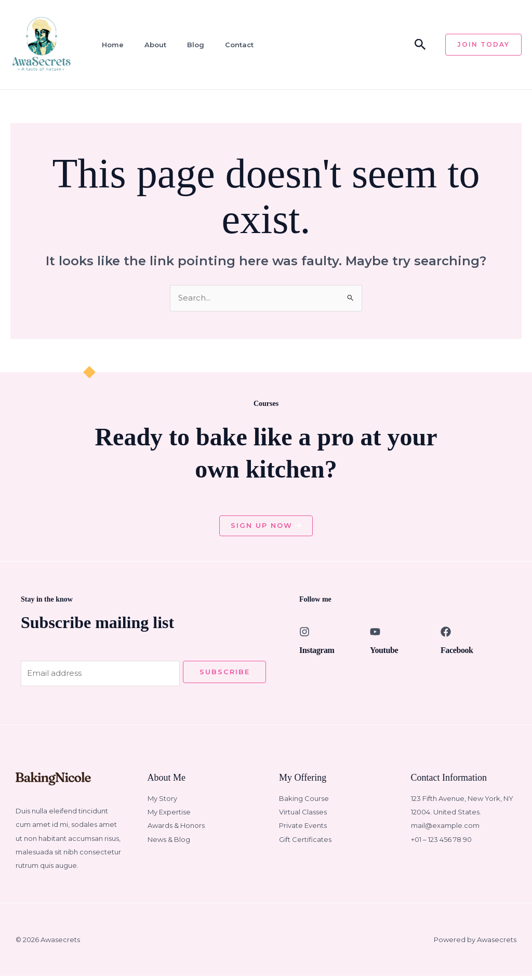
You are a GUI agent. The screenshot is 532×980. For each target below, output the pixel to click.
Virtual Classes (303, 816)
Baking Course (304, 802)
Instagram (317, 653)
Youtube (384, 653)
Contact (231, 45)
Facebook (457, 653)
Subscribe (225, 674)
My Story (162, 802)
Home (109, 45)
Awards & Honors (176, 830)
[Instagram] (304, 634)
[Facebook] (446, 634)
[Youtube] (375, 634)
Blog (189, 45)
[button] (420, 45)
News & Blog (169, 843)
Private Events (303, 830)
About (150, 45)
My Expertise (169, 816)
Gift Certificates (305, 843)
